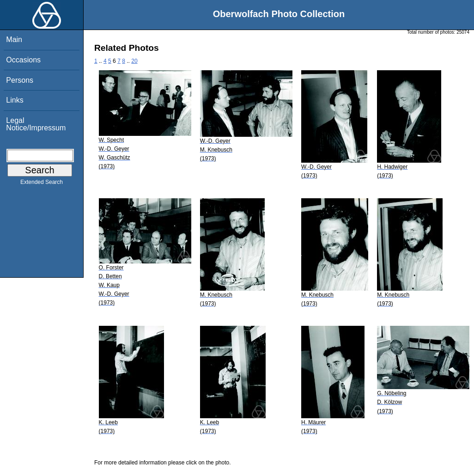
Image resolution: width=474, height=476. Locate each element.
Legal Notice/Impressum (36, 124)
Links (15, 100)
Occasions (23, 60)
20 (134, 61)
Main (14, 40)
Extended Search (42, 184)
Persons (20, 80)
